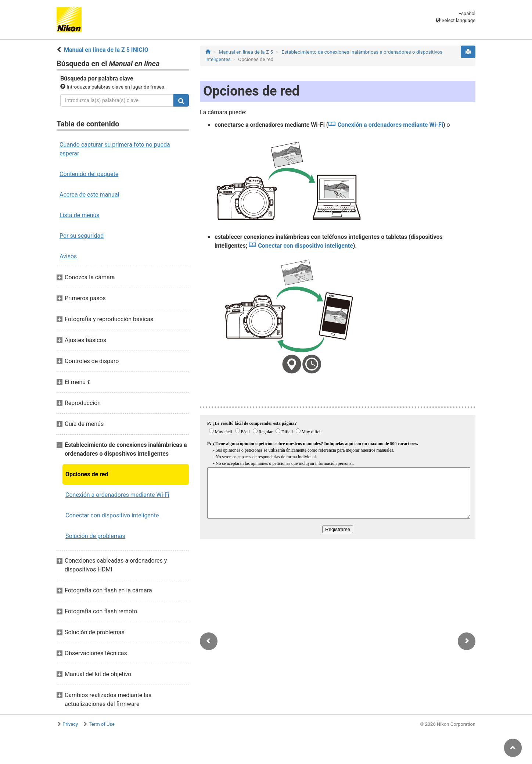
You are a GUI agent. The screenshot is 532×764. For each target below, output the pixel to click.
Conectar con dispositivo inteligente (112, 515)
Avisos (68, 256)
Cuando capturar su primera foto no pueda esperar (115, 149)
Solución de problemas (95, 536)
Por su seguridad (82, 236)
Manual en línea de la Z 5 (246, 52)
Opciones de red (87, 474)
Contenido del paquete (89, 174)
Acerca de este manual (89, 195)
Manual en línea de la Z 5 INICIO (106, 50)
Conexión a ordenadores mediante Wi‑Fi (117, 495)
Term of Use (102, 724)
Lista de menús (80, 215)
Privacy (70, 724)
